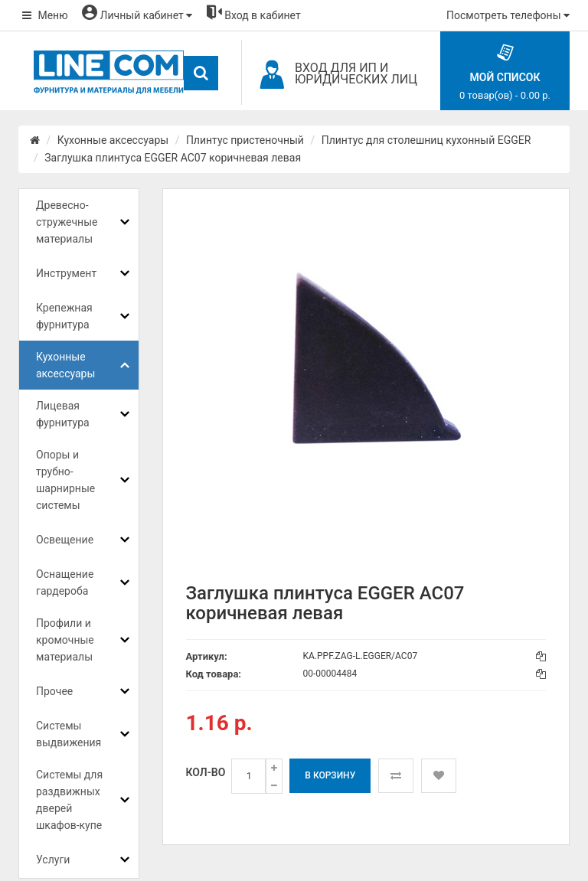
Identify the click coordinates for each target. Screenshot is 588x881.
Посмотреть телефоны (508, 15)
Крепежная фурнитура (64, 316)
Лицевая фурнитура (63, 414)
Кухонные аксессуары (113, 140)
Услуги (53, 860)
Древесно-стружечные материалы (67, 222)
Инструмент (66, 273)
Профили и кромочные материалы (65, 640)
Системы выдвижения (69, 734)
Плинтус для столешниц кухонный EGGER (426, 140)
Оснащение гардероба (65, 582)
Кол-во (206, 772)
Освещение (65, 540)
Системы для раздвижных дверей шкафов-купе (69, 800)
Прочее (54, 691)
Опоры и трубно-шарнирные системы (65, 480)
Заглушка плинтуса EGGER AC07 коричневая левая (173, 158)
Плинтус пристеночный (245, 140)
